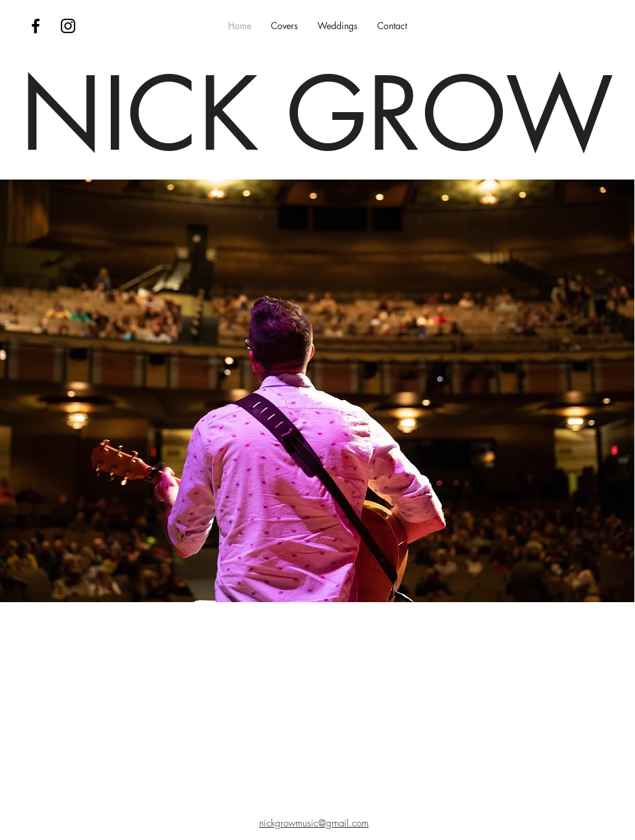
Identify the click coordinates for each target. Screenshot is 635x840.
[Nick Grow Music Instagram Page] (68, 26)
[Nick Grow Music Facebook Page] (36, 26)
